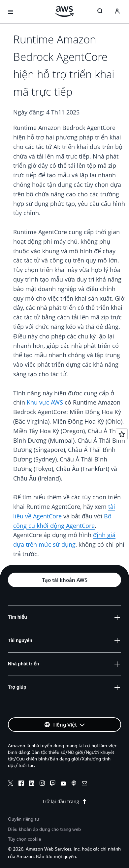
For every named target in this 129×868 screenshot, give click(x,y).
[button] (64, 580)
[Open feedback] (122, 434)
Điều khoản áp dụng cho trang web (44, 829)
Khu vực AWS (45, 402)
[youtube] (63, 784)
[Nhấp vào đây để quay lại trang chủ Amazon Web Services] (64, 12)
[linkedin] (32, 784)
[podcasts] (74, 784)
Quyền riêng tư (24, 819)
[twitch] (53, 784)
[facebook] (21, 784)
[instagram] (42, 784)
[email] (84, 784)
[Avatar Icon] (117, 12)
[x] (11, 784)
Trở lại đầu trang (65, 801)
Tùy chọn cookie (24, 839)
